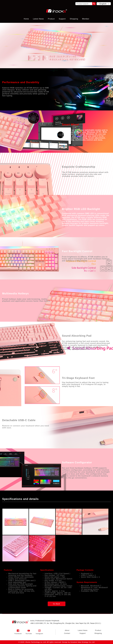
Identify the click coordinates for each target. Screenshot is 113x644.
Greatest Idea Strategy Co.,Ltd (82, 642)
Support (62, 19)
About (67, 630)
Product (51, 19)
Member (86, 19)
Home (26, 19)
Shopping (74, 19)
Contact (67, 633)
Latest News (38, 19)
